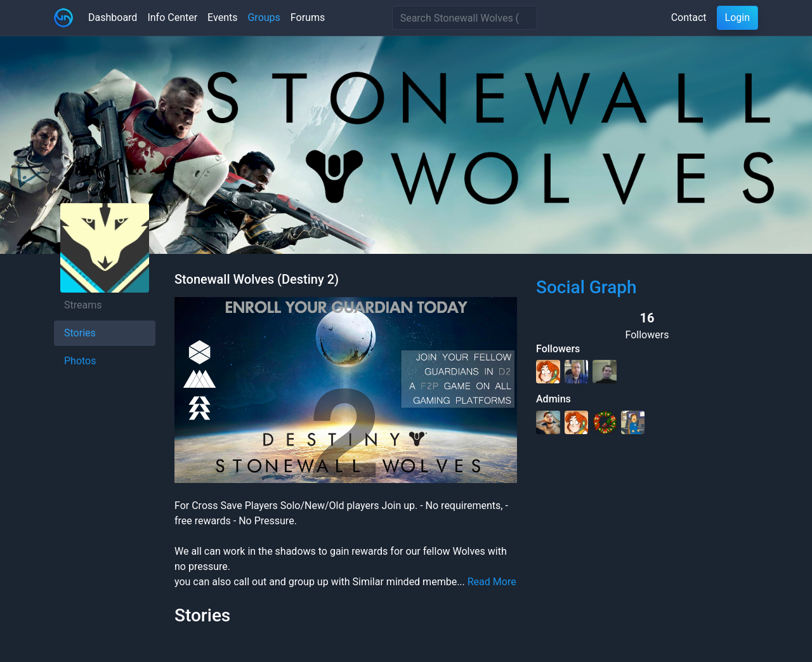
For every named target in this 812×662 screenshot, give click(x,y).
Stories (80, 333)
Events (222, 17)
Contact (689, 17)
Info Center (172, 17)
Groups (264, 17)
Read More (492, 582)
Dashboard (113, 17)
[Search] (465, 18)
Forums (308, 17)
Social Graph (586, 287)
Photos (80, 361)
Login (737, 17)
